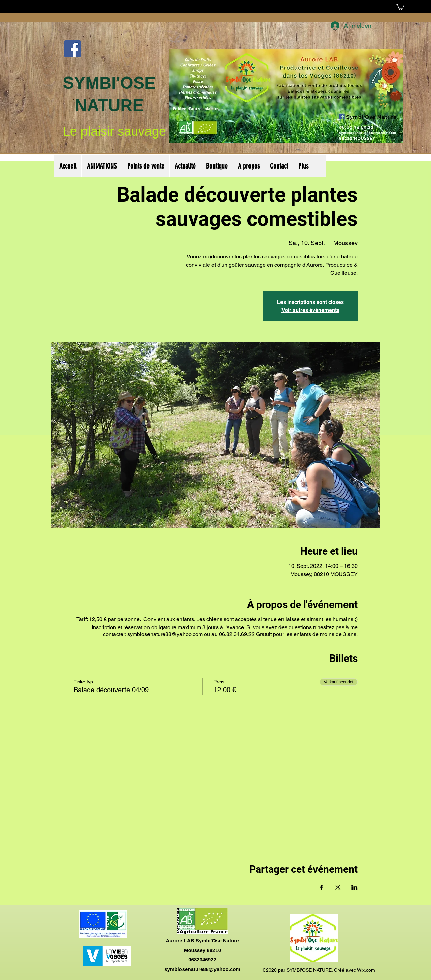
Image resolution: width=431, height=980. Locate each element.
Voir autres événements (310, 310)
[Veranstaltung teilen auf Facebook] (321, 887)
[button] (400, 7)
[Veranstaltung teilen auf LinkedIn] (354, 887)
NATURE (109, 105)
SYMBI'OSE (109, 83)
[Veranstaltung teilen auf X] (338, 887)
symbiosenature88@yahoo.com (202, 969)
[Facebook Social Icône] (73, 49)
